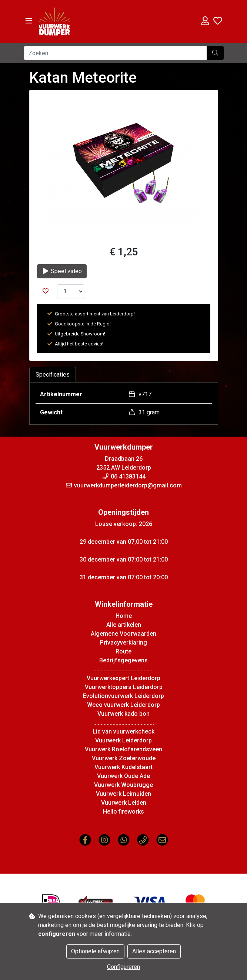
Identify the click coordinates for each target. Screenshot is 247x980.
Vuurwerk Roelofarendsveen (124, 749)
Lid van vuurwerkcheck (124, 731)
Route (124, 651)
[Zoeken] (115, 53)
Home (124, 616)
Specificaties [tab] (53, 375)
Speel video (62, 271)
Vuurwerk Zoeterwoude (124, 758)
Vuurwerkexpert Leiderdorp (124, 678)
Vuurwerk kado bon (124, 714)
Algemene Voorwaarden (124, 634)
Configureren (124, 967)
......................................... (124, 669)
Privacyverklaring (124, 643)
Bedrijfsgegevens (124, 660)
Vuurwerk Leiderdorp (124, 740)
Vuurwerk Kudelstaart (124, 767)
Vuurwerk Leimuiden (124, 794)
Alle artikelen (124, 625)
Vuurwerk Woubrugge (124, 785)
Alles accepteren (154, 951)
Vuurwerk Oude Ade (124, 776)
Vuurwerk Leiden (124, 803)
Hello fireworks (124, 812)
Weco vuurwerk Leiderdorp (124, 705)
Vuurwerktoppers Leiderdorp (124, 687)
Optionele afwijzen (95, 951)
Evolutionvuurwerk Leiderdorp (124, 696)
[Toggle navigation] (29, 21)
